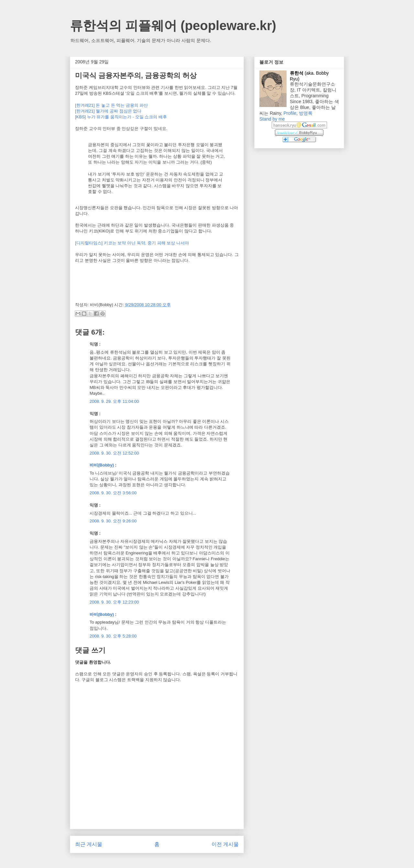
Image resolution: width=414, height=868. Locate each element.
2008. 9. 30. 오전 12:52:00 (114, 453)
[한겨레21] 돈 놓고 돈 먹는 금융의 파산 (111, 105)
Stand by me (272, 119)
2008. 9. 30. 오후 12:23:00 (114, 602)
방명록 (306, 113)
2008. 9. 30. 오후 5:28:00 (113, 636)
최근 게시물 (89, 844)
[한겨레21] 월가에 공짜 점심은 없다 (108, 111)
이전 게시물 (225, 844)
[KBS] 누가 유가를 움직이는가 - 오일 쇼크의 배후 (121, 117)
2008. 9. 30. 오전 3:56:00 (113, 493)
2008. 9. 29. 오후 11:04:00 (114, 401)
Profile (290, 113)
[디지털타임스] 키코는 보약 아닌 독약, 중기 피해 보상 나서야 (132, 243)
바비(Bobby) (102, 465)
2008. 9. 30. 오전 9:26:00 (113, 521)
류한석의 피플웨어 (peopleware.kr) (173, 26)
